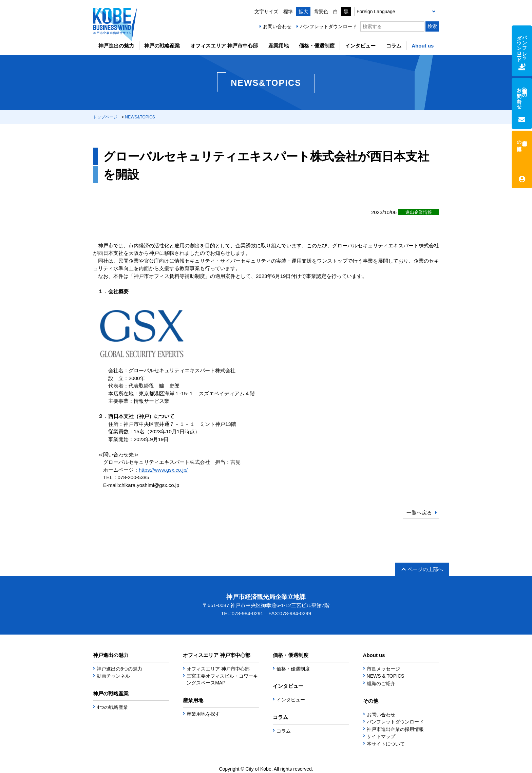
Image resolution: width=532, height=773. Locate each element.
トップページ (105, 117)
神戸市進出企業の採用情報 (395, 729)
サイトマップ (381, 736)
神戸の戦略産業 (162, 46)
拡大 (303, 12)
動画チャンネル (113, 676)
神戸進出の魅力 (116, 46)
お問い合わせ (277, 26)
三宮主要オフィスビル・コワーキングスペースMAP (222, 679)
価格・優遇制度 (317, 46)
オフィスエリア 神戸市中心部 (224, 46)
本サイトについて (386, 744)
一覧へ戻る (419, 513)
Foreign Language (376, 12)
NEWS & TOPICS (386, 676)
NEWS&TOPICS (140, 117)
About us (423, 46)
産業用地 (279, 46)
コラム (394, 46)
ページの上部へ (422, 569)
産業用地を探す (203, 714)
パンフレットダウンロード (328, 26)
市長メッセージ (383, 669)
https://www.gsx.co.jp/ (163, 470)
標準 (288, 12)
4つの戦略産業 (112, 707)
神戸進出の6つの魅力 (119, 669)
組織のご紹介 (381, 683)
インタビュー (360, 46)
